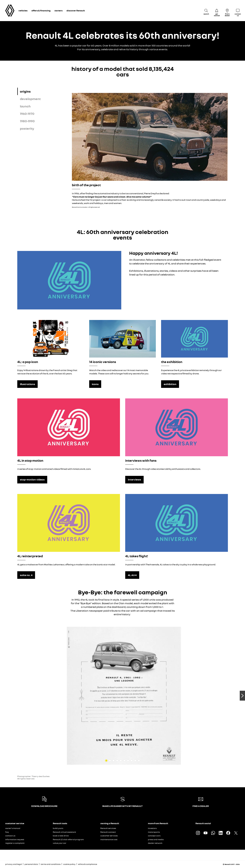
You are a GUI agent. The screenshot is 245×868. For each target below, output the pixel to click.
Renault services (108, 828)
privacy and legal (14, 864)
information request (15, 839)
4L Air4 (132, 575)
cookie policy (69, 864)
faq (7, 832)
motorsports (154, 832)
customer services (109, 836)
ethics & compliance (88, 864)
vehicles (23, 10)
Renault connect (108, 832)
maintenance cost (109, 839)
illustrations (27, 384)
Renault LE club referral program (68, 839)
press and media (156, 839)
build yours (58, 828)
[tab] (45, 91)
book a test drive (61, 836)
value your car (60, 843)
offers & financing (41, 10)
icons (95, 384)
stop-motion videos (32, 479)
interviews (134, 479)
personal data (31, 864)
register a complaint (15, 843)
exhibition (170, 384)
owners (58, 10)
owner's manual (13, 828)
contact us (10, 836)
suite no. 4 (26, 575)
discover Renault (76, 10)
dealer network (155, 843)
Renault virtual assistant (64, 832)
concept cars (154, 836)
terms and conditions (51, 864)
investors (152, 828)
